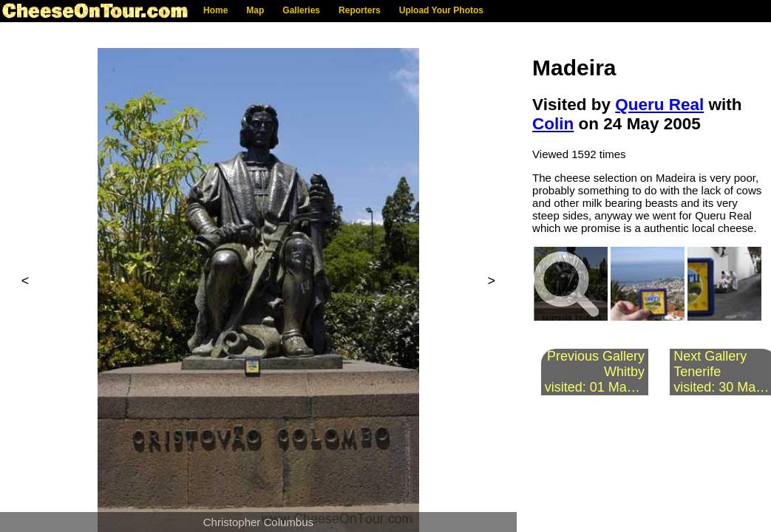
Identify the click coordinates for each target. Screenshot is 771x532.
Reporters (360, 10)
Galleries (301, 10)
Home (215, 10)
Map (255, 10)
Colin (553, 124)
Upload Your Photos (441, 10)
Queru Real (659, 105)
